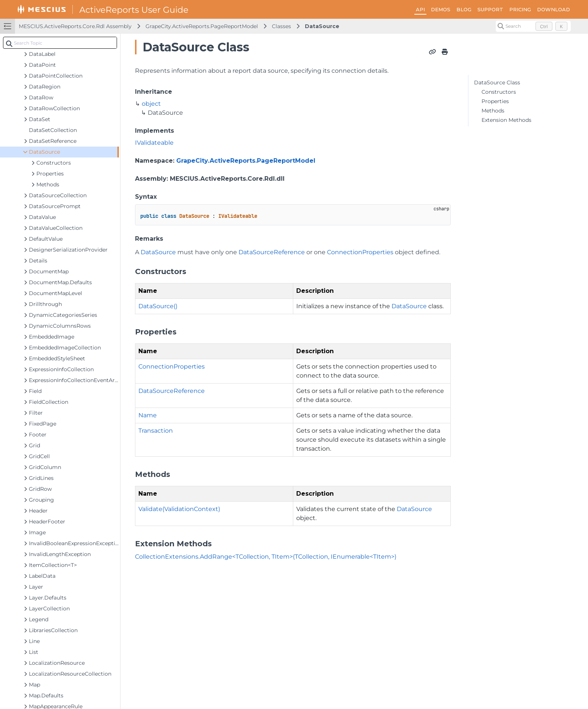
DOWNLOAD (553, 9)
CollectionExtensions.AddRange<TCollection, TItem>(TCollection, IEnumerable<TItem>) (266, 557)
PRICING (520, 9)
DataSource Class (497, 82)
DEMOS (441, 9)
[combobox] (60, 43)
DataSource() (158, 306)
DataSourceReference (272, 252)
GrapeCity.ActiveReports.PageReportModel (202, 26)
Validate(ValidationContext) (179, 509)
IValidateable (154, 143)
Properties (495, 101)
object (151, 104)
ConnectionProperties (360, 252)
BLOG (464, 9)
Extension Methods (506, 120)
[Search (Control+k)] (533, 26)
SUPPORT (490, 9)
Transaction (156, 431)
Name (148, 415)
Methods (493, 111)
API (420, 9)
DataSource (322, 26)
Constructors (499, 92)
